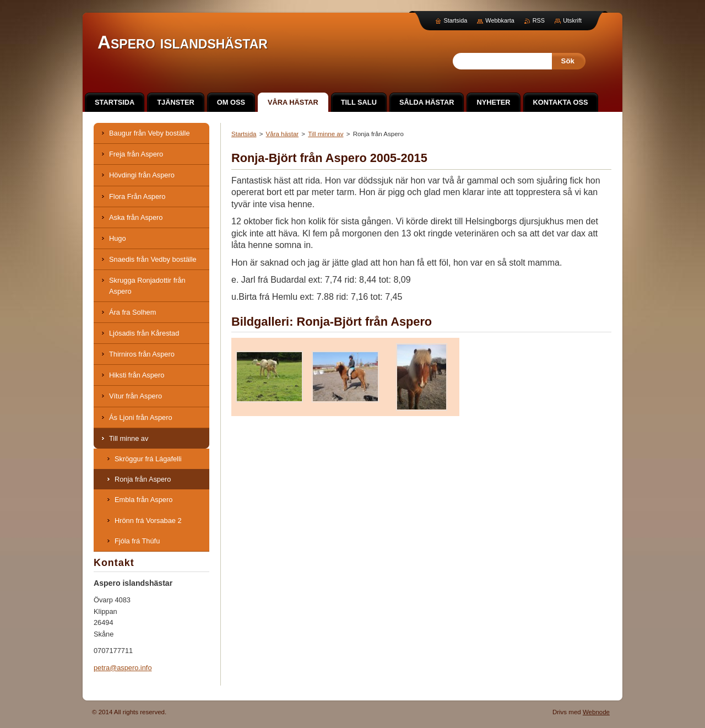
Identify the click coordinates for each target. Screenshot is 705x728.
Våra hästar (283, 134)
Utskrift (572, 20)
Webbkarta (500, 20)
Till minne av (326, 134)
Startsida (244, 134)
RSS (539, 20)
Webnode (596, 712)
